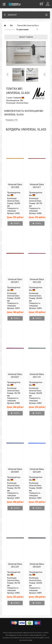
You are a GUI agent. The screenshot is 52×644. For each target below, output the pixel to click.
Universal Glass (13, 201)
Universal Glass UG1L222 (37, 281)
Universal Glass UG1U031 (15, 470)
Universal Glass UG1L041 (37, 470)
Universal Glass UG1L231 (15, 565)
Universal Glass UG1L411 (37, 186)
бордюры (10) (12, 120)
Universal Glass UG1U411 (15, 281)
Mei (12, 25)
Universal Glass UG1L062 (15, 186)
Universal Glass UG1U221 (15, 376)
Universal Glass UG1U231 (37, 565)
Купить (15, 223)
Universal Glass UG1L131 (37, 376)
